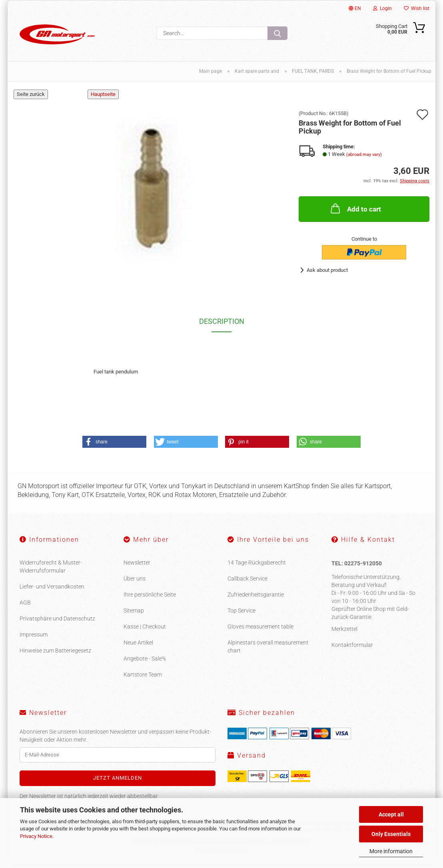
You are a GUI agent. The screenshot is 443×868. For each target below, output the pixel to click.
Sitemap (134, 615)
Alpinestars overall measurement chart (268, 651)
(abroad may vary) (364, 159)
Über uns (135, 583)
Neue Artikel (138, 647)
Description (222, 326)
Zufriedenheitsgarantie (256, 599)
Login (382, 8)
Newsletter (137, 567)
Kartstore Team (143, 679)
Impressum (34, 639)
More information (391, 851)
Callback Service (247, 583)
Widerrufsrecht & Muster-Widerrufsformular (51, 571)
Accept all (391, 814)
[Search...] (277, 33)
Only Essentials (391, 834)
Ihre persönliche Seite (150, 599)
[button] (114, 446)
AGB (25, 607)
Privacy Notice (36, 836)
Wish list (417, 8)
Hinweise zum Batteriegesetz (55, 655)
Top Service (241, 615)
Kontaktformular (352, 649)
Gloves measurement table (260, 631)
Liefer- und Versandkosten (52, 591)
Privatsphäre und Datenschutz (57, 623)
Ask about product (327, 275)
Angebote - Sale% (145, 663)
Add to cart (355, 213)
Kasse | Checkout (145, 631)
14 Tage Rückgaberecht (257, 567)
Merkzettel (344, 633)
